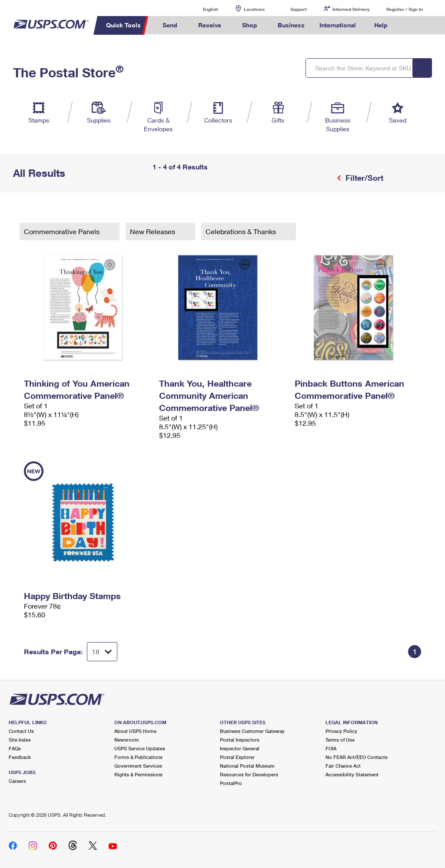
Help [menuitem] (381, 25)
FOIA (331, 748)
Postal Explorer (237, 757)
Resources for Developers (249, 774)
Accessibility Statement (352, 774)
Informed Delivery (351, 9)
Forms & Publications (138, 757)
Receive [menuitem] (210, 25)
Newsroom (127, 740)
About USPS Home (135, 731)
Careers (17, 781)
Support (299, 9)
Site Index (20, 740)
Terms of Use (340, 740)
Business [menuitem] (291, 25)
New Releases (153, 231)
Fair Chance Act (343, 766)
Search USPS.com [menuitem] (410, 25)
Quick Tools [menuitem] (123, 25)
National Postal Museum (247, 766)
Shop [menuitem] (250, 25)
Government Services (138, 766)
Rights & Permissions (138, 774)
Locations (254, 9)
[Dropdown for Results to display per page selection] (102, 652)
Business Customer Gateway (252, 731)
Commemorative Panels (63, 231)
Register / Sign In (405, 9)
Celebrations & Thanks (242, 231)
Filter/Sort (363, 178)
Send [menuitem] (170, 25)
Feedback (20, 757)
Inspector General (240, 748)
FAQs (15, 748)
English (202, 9)
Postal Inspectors (240, 740)
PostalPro (231, 783)
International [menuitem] (338, 25)
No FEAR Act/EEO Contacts (357, 757)
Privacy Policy (341, 731)
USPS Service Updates (140, 748)
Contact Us (21, 731)
